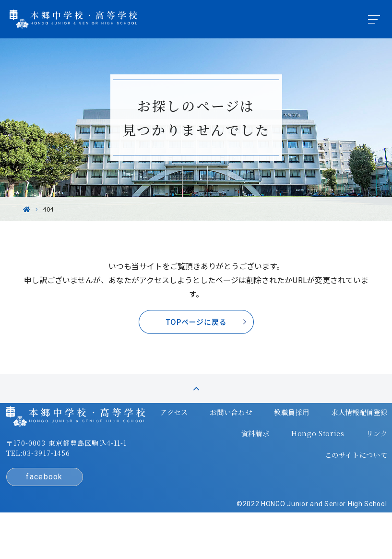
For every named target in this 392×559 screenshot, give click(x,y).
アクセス (148, 440)
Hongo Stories (294, 458)
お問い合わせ (205, 440)
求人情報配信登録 (333, 440)
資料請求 (232, 458)
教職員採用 (265, 440)
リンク (352, 458)
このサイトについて (330, 477)
